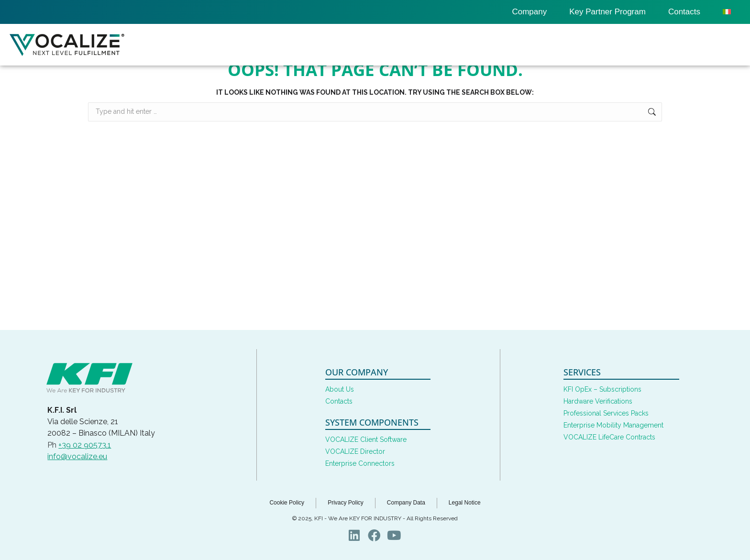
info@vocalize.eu (77, 456)
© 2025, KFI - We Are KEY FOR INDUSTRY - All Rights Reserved (375, 518)
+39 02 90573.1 (85, 445)
